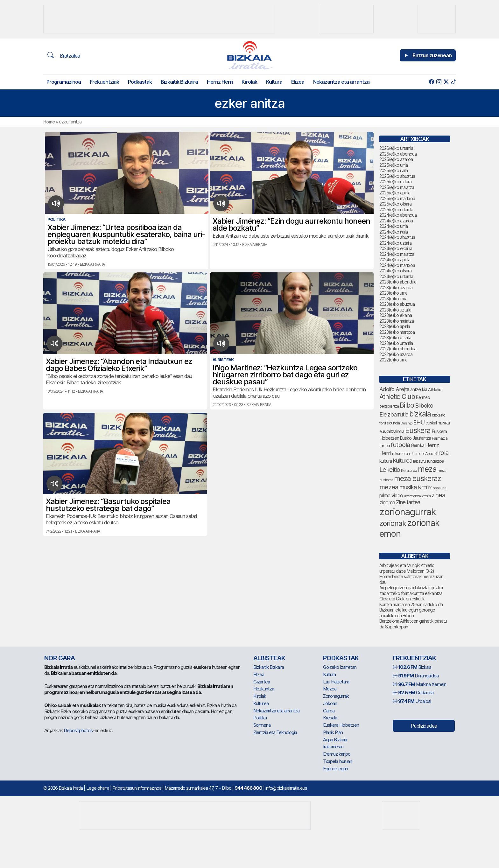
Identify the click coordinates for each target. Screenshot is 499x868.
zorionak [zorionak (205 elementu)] (393, 523)
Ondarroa (413, 693)
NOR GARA (60, 658)
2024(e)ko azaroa (396, 221)
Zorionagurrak (336, 696)
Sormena (262, 725)
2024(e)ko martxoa (397, 265)
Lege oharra (98, 788)
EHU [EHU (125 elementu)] (419, 422)
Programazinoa (64, 82)
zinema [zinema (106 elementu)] (387, 502)
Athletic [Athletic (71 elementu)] (435, 389)
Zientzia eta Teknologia (275, 732)
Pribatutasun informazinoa (137, 788)
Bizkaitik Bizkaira (179, 82)
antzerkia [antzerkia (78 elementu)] (419, 389)
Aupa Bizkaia (335, 740)
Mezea (330, 689)
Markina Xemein (419, 684)
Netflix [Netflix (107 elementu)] (425, 487)
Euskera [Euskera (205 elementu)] (418, 430)
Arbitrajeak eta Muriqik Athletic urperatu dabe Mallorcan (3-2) (407, 568)
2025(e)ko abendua (398, 154)
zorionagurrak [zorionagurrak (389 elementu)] (408, 512)
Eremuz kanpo (337, 754)
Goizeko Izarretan (340, 667)
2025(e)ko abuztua (397, 176)
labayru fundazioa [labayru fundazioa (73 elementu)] (429, 461)
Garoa (329, 711)
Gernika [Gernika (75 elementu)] (418, 445)
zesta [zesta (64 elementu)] (426, 496)
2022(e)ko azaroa (396, 354)
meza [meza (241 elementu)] (427, 469)
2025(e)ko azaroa (396, 159)
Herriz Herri (220, 82)
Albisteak (269, 658)
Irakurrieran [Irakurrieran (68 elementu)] (401, 454)
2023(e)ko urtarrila (396, 343)
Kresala (330, 718)
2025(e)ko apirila (395, 193)
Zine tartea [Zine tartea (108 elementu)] (408, 502)
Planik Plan (333, 732)
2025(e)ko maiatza (397, 187)
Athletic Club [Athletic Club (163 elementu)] (397, 397)
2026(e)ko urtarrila (396, 148)
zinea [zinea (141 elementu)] (438, 495)
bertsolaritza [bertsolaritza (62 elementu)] (389, 406)
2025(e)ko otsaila (395, 204)
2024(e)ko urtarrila (396, 276)
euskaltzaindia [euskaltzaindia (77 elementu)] (392, 431)
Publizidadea (424, 726)
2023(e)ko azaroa (396, 287)
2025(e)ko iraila (394, 170)
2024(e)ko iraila (394, 232)
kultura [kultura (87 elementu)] (386, 461)
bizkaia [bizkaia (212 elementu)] (420, 414)
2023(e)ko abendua (398, 282)
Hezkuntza (264, 689)
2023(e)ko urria (393, 293)
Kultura (274, 82)
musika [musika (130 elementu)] (408, 487)
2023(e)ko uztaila (395, 310)
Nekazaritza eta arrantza (341, 82)
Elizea (298, 82)
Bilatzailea (64, 55)
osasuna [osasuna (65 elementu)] (439, 488)
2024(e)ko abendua (398, 215)
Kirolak (249, 82)
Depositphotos (78, 730)
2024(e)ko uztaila (395, 243)
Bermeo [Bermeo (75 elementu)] (423, 397)
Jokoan (330, 703)
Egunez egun (335, 769)
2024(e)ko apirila (395, 259)
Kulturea (261, 703)
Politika (260, 718)
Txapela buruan (337, 761)
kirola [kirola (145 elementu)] (441, 453)
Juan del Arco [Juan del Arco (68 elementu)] (422, 454)
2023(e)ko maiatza (397, 321)
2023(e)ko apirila (395, 326)
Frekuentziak (104, 82)
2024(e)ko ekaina (396, 248)
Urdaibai (412, 701)
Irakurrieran (333, 747)
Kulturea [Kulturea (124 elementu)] (402, 460)
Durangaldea (416, 676)
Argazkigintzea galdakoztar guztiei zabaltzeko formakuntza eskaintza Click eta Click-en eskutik (411, 593)
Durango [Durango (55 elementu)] (406, 423)
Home (49, 122)
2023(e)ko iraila (393, 299)
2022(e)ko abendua (398, 349)
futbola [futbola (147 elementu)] (400, 445)
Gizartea (262, 682)
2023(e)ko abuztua (397, 304)
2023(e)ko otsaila (395, 337)
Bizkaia (412, 667)
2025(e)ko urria (394, 165)
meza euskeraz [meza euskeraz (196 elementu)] (417, 478)
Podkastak (140, 82)
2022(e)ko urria (393, 360)
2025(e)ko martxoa (397, 198)
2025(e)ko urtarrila (396, 210)
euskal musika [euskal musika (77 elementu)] (438, 423)
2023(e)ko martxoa (397, 332)
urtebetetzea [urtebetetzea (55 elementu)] (412, 496)
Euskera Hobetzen (341, 725)
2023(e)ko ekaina (396, 315)
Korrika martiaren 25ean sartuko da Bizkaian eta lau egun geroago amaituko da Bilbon (411, 610)
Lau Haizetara (336, 682)
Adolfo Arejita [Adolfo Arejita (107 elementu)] (394, 389)
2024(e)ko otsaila (395, 271)
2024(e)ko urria (394, 226)
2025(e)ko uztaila (395, 182)
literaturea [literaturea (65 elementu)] (409, 470)
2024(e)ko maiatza (397, 254)
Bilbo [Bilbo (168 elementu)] (407, 405)
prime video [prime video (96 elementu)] (391, 495)
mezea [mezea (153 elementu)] (389, 487)
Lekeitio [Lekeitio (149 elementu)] (390, 469)
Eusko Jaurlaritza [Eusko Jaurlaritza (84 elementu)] (415, 438)
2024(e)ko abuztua (397, 237)
